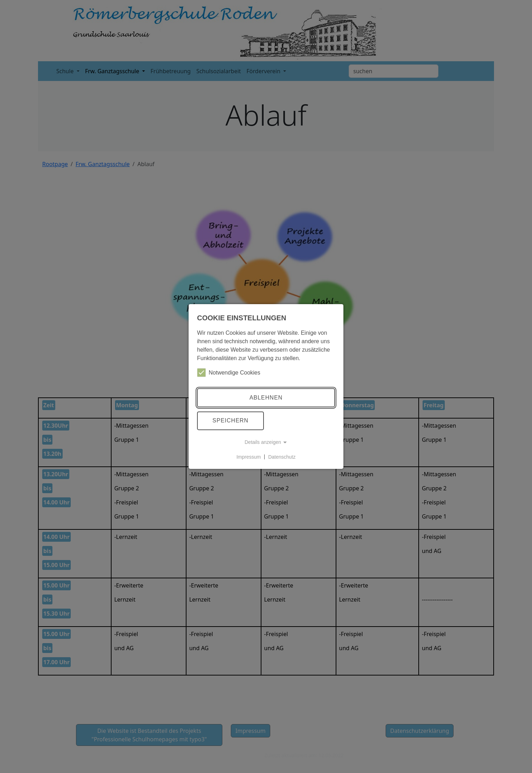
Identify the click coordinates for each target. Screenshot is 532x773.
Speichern (230, 420)
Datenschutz (282, 457)
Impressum (249, 457)
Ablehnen (266, 398)
